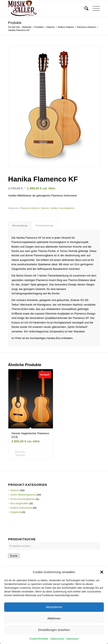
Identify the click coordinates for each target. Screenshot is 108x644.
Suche (14, 556)
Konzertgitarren (67, 208)
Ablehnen (54, 627)
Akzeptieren (54, 616)
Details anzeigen (20, 453)
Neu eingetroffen (19, 503)
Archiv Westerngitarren (23, 495)
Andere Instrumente (21, 508)
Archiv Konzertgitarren (23, 499)
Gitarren (45, 208)
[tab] (20, 226)
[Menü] (94, 9)
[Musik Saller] (45, 9)
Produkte (15, 23)
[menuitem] (84, 9)
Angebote (16, 512)
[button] (102, 581)
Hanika (54, 208)
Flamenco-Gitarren (30, 208)
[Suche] (84, 9)
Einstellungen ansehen (54, 639)
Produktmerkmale (45, 226)
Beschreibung (20, 226)
